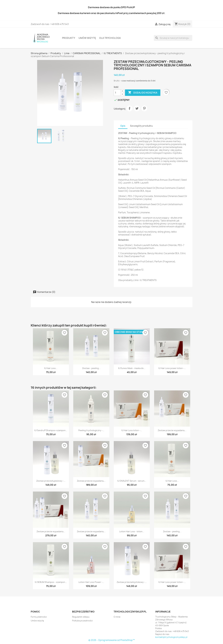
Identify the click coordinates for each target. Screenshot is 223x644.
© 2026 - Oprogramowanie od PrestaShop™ (112, 640)
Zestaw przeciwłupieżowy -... (51, 481)
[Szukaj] (173, 38)
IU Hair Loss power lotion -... (172, 368)
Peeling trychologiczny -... (91, 430)
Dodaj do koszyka (143, 93)
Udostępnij (129, 108)
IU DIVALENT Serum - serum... (132, 481)
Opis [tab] (123, 126)
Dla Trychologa (110, 38)
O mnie (117, 617)
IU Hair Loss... (51, 368)
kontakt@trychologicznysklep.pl (171, 637)
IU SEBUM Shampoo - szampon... (51, 582)
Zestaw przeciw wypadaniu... (172, 430)
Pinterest (144, 108)
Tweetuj (137, 108)
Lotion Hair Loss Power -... (91, 582)
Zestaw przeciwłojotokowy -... (132, 582)
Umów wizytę (87, 38)
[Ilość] (117, 93)
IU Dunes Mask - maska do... (132, 368)
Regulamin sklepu (81, 617)
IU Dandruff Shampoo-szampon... (51, 430)
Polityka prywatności (82, 621)
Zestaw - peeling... (91, 368)
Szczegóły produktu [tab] (141, 126)
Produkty (69, 38)
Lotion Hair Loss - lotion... (132, 531)
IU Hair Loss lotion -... (132, 430)
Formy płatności (39, 617)
